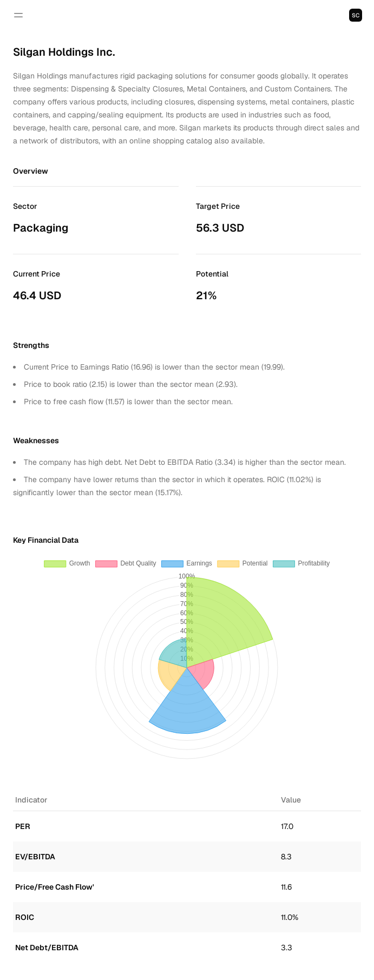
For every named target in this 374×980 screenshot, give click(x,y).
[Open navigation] (18, 15)
